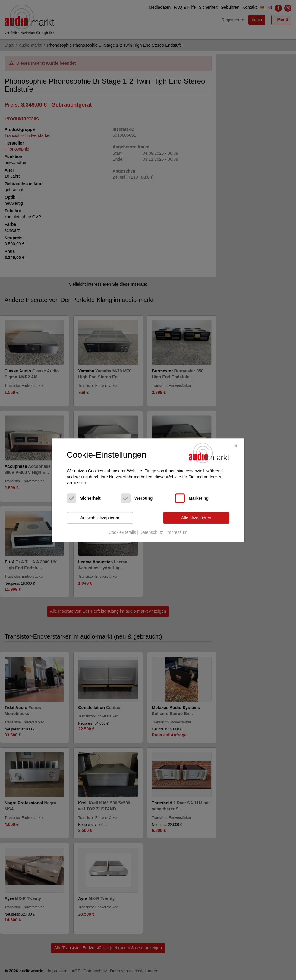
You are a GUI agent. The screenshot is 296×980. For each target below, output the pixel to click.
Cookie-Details (122, 533)
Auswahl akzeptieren (100, 518)
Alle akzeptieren (196, 518)
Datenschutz (151, 533)
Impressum (177, 533)
